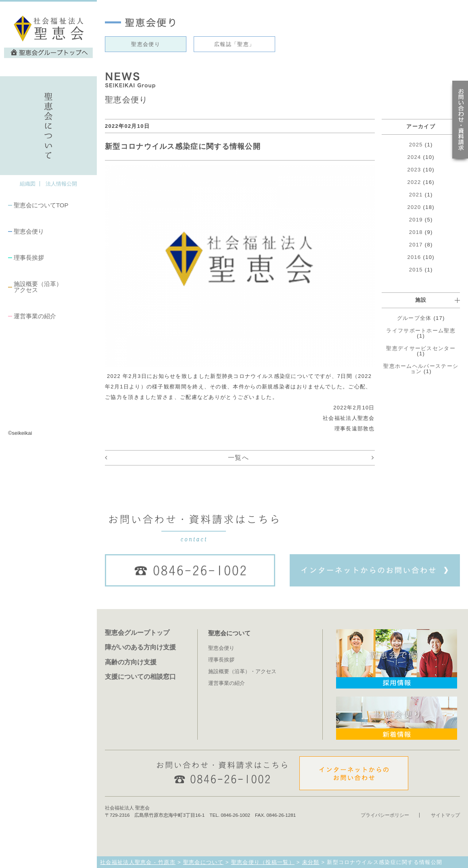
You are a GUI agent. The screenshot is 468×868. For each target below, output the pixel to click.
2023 (414, 170)
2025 (416, 145)
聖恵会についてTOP (41, 205)
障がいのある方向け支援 (140, 647)
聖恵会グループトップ (137, 632)
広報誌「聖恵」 (234, 44)
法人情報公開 (61, 184)
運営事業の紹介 (35, 316)
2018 (416, 232)
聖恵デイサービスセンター (421, 348)
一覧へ (238, 458)
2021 (416, 195)
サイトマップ (445, 815)
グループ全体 (414, 318)
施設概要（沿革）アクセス (38, 287)
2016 (414, 257)
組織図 (28, 184)
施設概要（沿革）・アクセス (242, 671)
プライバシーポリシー (385, 815)
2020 (414, 207)
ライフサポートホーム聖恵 (421, 331)
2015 (416, 270)
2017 (416, 245)
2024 (414, 157)
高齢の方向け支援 (131, 662)
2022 (414, 182)
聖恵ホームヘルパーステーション (421, 369)
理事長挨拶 (29, 258)
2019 (416, 220)
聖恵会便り (29, 231)
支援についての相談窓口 (140, 676)
